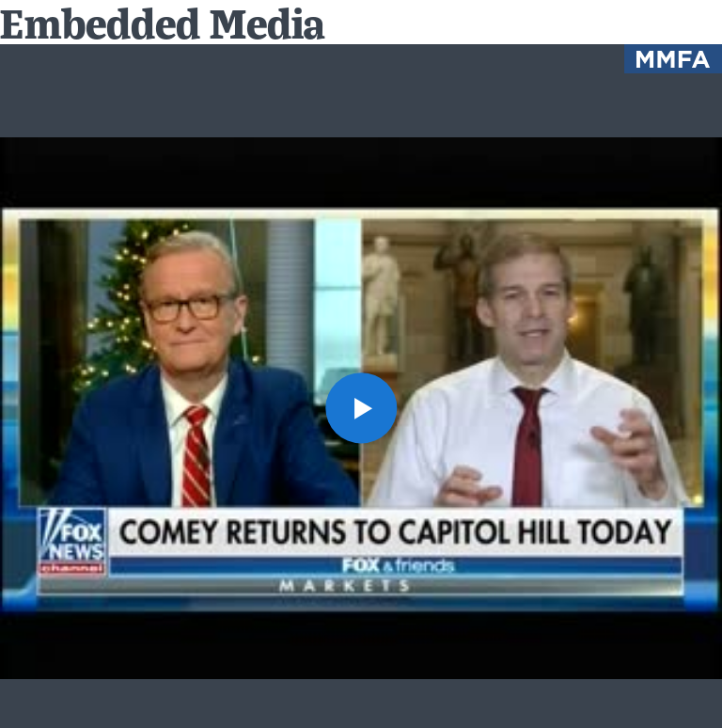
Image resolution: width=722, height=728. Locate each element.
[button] (361, 408)
